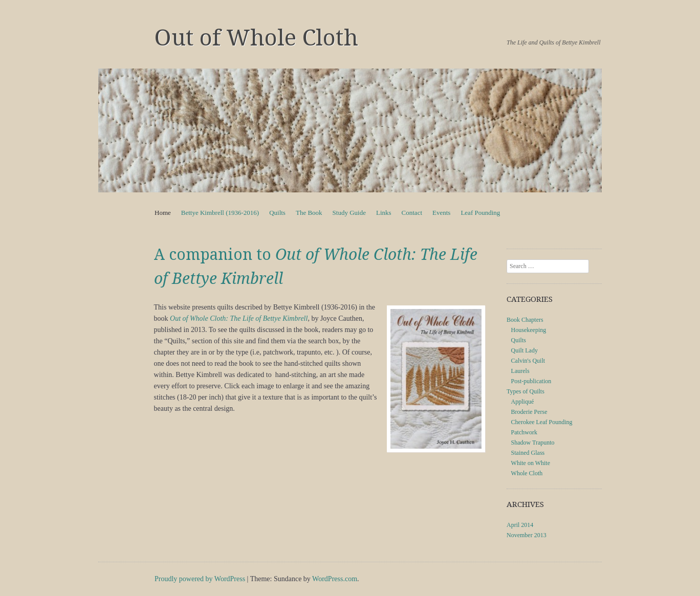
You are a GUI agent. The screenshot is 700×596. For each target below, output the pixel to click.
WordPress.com (335, 579)
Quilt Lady (524, 350)
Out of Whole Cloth (256, 38)
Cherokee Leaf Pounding (542, 422)
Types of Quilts (526, 391)
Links (384, 213)
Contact (412, 213)
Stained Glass (528, 453)
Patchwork (524, 432)
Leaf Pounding (480, 213)
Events (441, 213)
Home (163, 213)
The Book (309, 213)
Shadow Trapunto (533, 443)
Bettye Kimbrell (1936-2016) (220, 213)
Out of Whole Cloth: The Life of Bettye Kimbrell (239, 318)
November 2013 (527, 535)
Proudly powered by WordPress (200, 579)
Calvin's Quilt (528, 361)
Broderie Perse (529, 412)
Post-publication (531, 381)
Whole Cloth (527, 473)
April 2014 (520, 525)
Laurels (520, 371)
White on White (531, 463)
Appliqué (523, 402)
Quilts (277, 213)
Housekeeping (529, 330)
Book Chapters (525, 320)
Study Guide (349, 213)
